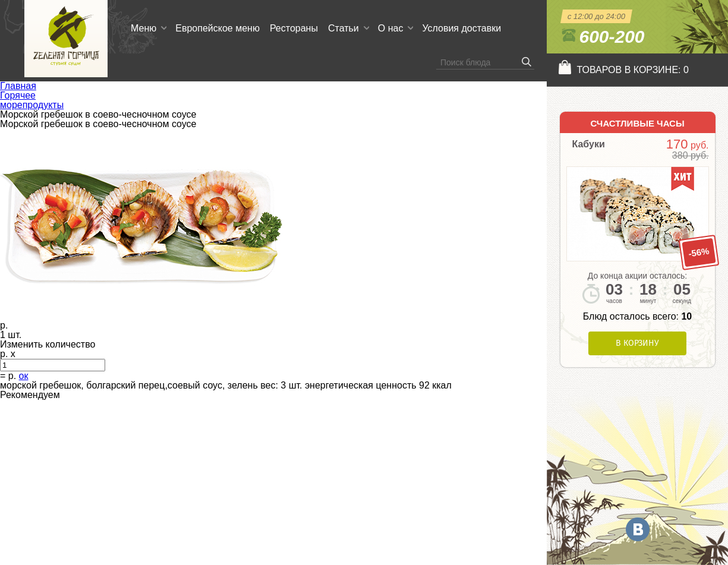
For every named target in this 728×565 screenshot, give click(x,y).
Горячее (18, 95)
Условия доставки (461, 28)
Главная (18, 86)
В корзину (637, 343)
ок (24, 376)
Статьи (343, 28)
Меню (144, 28)
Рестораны (294, 28)
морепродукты (32, 105)
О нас (391, 28)
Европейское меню (218, 28)
